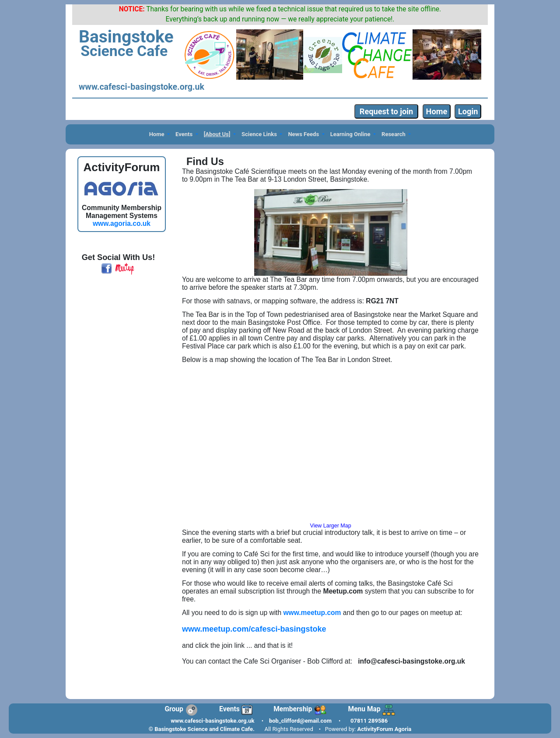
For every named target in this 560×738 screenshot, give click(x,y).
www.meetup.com (312, 613)
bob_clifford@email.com (300, 721)
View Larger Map (331, 526)
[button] (159, 135)
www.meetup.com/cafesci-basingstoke (254, 629)
